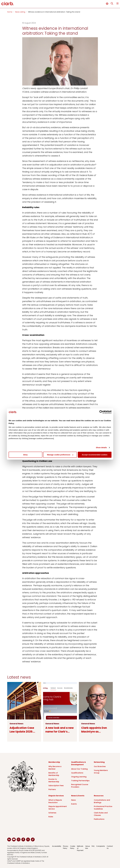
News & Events (78, 796)
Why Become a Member (55, 768)
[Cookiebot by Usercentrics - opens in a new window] (101, 412)
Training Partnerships (80, 781)
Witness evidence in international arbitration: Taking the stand (54, 12)
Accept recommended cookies (95, 455)
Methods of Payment (80, 848)
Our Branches (100, 766)
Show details (101, 447)
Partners (52, 789)
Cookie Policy (73, 847)
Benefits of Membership (54, 774)
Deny (25, 455)
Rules (51, 817)
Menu (118, 3)
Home (10, 12)
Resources (99, 796)
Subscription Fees (56, 786)
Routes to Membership (54, 780)
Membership (54, 762)
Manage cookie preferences (60, 455)
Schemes (52, 813)
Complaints (101, 846)
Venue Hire (87, 847)
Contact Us (110, 847)
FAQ (93, 846)
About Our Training (79, 769)
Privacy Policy (66, 847)
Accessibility (57, 846)
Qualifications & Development (79, 763)
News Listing (20, 12)
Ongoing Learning (79, 777)
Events (74, 804)
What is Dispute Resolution (55, 801)
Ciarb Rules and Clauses (101, 814)
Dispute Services (56, 796)
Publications (99, 819)
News (73, 800)
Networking (99, 762)
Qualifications (77, 773)
